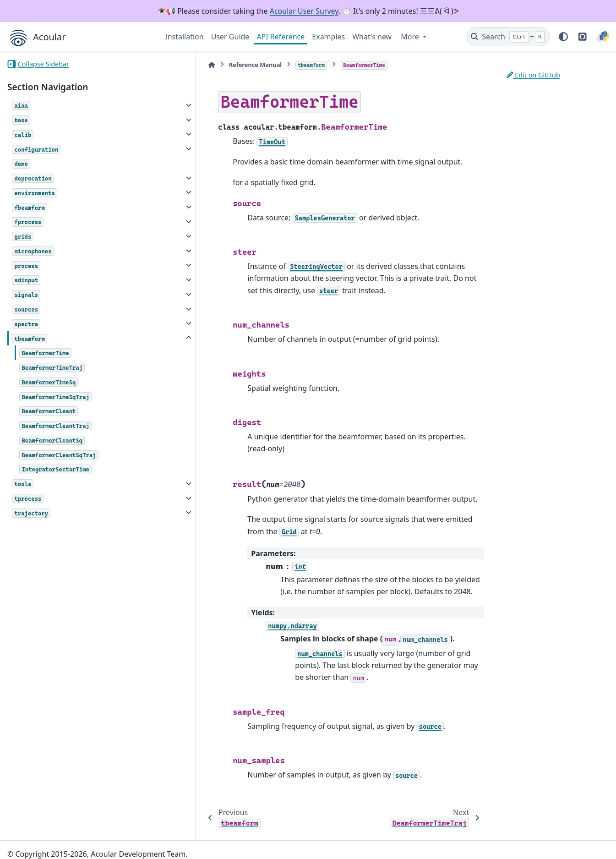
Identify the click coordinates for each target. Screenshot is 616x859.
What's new (372, 37)
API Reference (281, 37)
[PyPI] (602, 37)
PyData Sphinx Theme (546, 838)
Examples (328, 37)
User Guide (230, 37)
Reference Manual (213, 65)
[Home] (169, 65)
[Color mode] (563, 37)
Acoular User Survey (304, 11)
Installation (184, 37)
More (411, 37)
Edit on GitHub (533, 75)
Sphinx (69, 846)
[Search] (508, 37)
